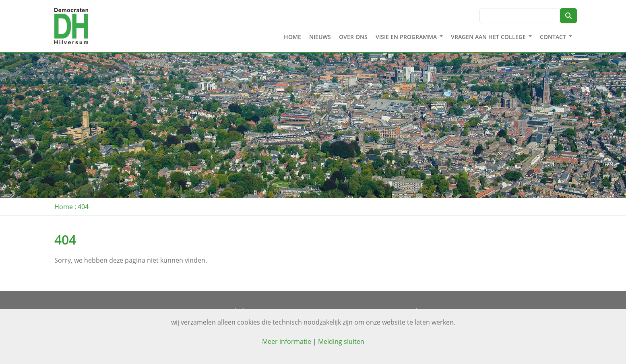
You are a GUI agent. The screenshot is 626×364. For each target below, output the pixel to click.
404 (83, 207)
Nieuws (320, 37)
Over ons (353, 37)
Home (292, 37)
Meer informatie (287, 341)
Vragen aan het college (488, 37)
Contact (553, 37)
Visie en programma (406, 37)
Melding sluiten (341, 341)
